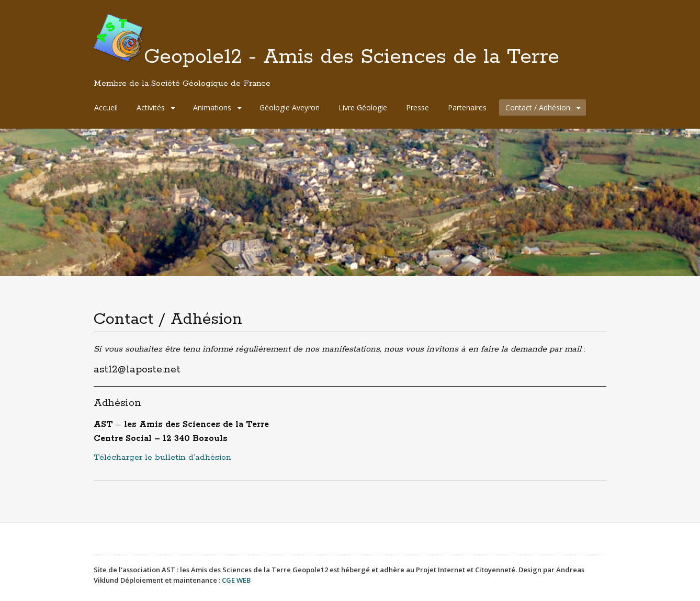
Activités (151, 107)
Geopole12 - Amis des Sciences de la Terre (326, 66)
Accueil (106, 107)
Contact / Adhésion (538, 107)
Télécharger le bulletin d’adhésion (162, 457)
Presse (417, 107)
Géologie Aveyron (290, 107)
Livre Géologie (363, 107)
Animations (212, 107)
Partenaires (467, 107)
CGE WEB (236, 580)
